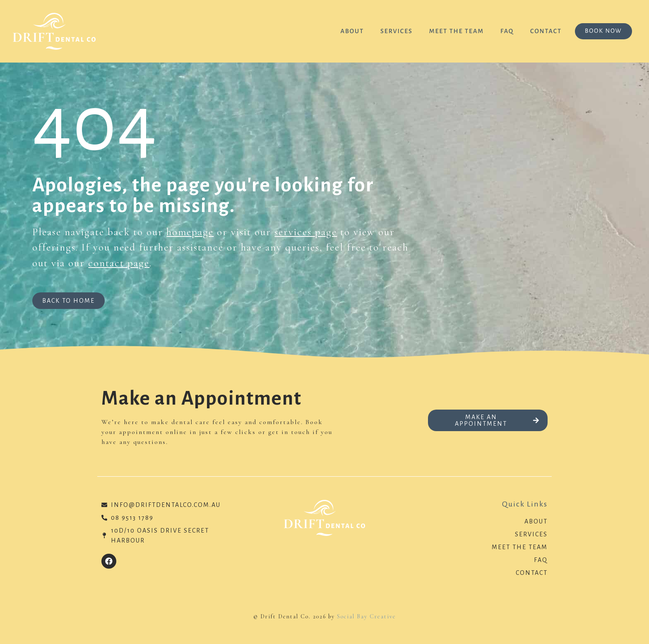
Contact (546, 31)
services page (306, 232)
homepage (190, 232)
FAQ (507, 31)
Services (396, 31)
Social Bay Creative (367, 616)
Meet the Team (456, 31)
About (352, 31)
